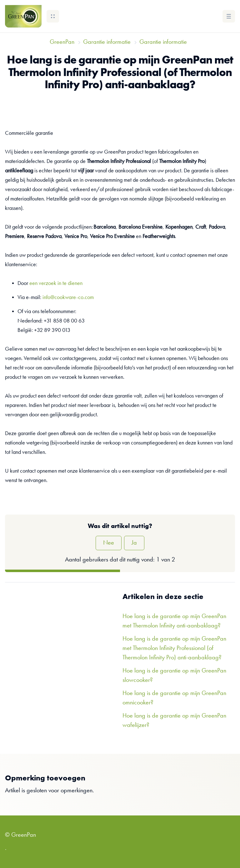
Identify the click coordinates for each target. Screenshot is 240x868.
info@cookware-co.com (68, 297)
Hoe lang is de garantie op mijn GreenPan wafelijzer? (174, 721)
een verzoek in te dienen (56, 283)
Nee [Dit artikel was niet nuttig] (109, 543)
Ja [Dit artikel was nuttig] (134, 543)
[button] (53, 16)
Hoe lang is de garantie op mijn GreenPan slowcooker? (174, 676)
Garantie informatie (107, 42)
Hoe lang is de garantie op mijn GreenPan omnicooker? (174, 698)
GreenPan (62, 42)
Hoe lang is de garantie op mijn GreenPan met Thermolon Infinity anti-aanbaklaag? (174, 621)
